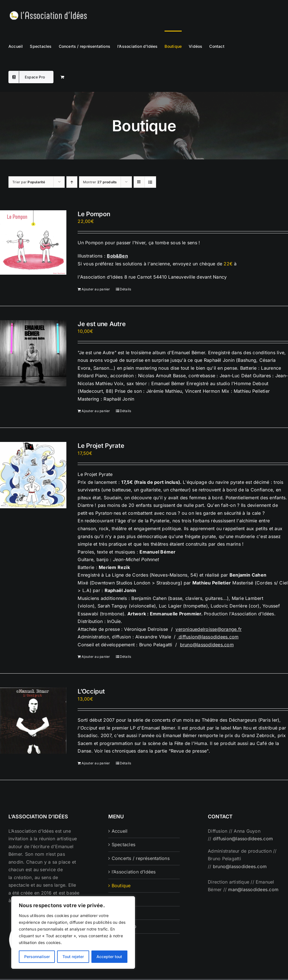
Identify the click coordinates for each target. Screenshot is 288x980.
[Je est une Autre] (33, 353)
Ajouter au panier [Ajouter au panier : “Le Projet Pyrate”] (96, 657)
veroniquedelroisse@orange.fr (209, 629)
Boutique (121, 886)
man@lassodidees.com (253, 889)
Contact (120, 913)
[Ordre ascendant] (72, 182)
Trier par (29, 182)
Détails (126, 289)
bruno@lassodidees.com (207, 645)
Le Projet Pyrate (101, 446)
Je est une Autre (102, 324)
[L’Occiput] (33, 721)
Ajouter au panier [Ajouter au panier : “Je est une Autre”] (96, 411)
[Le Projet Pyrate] (33, 475)
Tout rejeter (73, 957)
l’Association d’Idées (134, 872)
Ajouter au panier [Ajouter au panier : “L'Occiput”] (96, 763)
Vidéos (119, 899)
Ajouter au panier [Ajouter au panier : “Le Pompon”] (96, 289)
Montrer (100, 182)
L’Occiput (91, 691)
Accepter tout (109, 957)
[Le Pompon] (33, 242)
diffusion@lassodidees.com (209, 637)
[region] (73, 932)
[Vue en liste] (150, 182)
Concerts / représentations (141, 858)
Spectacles (123, 844)
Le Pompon (94, 214)
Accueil (120, 831)
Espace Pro (124, 926)
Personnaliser (37, 957)
